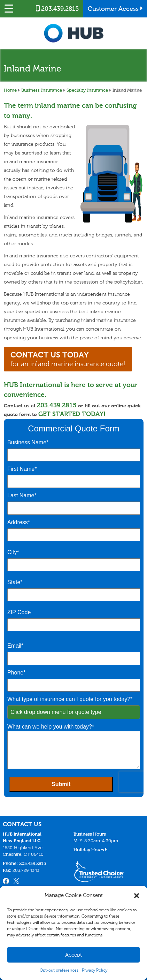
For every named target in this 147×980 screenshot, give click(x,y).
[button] (137, 896)
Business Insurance (42, 90)
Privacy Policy (95, 970)
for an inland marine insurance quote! (68, 359)
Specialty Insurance (87, 90)
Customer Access (115, 9)
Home (10, 90)
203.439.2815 (57, 9)
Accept (73, 955)
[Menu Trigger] (9, 9)
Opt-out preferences (59, 970)
